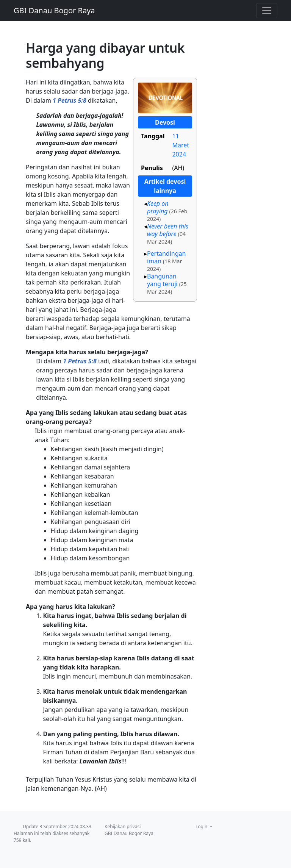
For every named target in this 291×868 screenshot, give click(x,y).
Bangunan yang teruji (162, 280)
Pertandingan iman (167, 257)
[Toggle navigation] (267, 11)
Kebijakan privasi (123, 827)
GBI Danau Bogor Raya (54, 10)
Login (202, 827)
